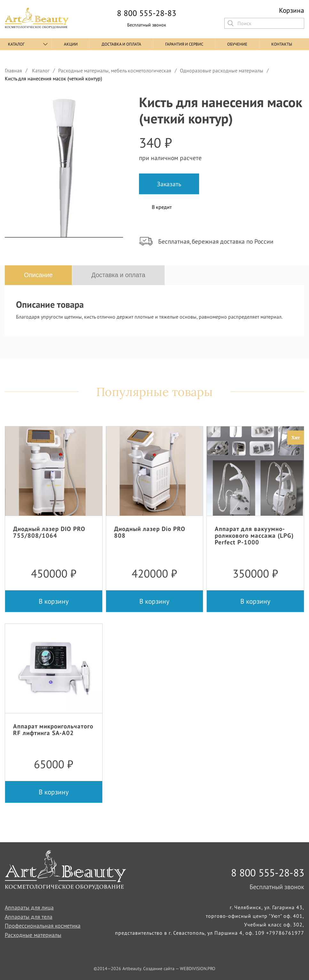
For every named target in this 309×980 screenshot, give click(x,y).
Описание (38, 275)
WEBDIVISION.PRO (198, 969)
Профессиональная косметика (43, 926)
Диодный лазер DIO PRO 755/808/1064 (49, 532)
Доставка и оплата (121, 44)
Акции (71, 44)
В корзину (54, 601)
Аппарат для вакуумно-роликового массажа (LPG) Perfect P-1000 (254, 535)
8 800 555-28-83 (147, 13)
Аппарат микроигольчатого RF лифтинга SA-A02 (53, 729)
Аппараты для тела (29, 917)
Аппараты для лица (29, 907)
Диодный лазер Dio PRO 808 (150, 532)
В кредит (162, 207)
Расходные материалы (33, 935)
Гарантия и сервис (184, 44)
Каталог (16, 44)
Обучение (237, 44)
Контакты (282, 44)
